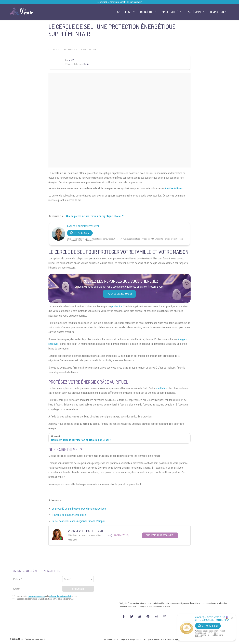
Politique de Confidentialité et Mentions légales (162, 640)
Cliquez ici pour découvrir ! (160, 535)
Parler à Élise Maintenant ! (83, 226)
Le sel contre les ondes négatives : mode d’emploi (78, 521)
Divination (217, 12)
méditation (162, 388)
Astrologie (124, 12)
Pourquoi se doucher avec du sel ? (70, 515)
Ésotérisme (194, 12)
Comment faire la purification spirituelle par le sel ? (81, 440)
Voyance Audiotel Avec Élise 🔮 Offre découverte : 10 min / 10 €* (212, 619)
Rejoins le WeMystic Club (131, 640)
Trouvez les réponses (119, 294)
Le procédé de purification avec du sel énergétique (79, 509)
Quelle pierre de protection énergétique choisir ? (95, 216)
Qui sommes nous (111, 640)
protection (117, 306)
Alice (71, 60)
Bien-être (147, 12)
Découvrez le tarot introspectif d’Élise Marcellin (120, 2)
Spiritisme (70, 50)
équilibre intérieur (174, 188)
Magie (56, 50)
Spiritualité (89, 50)
